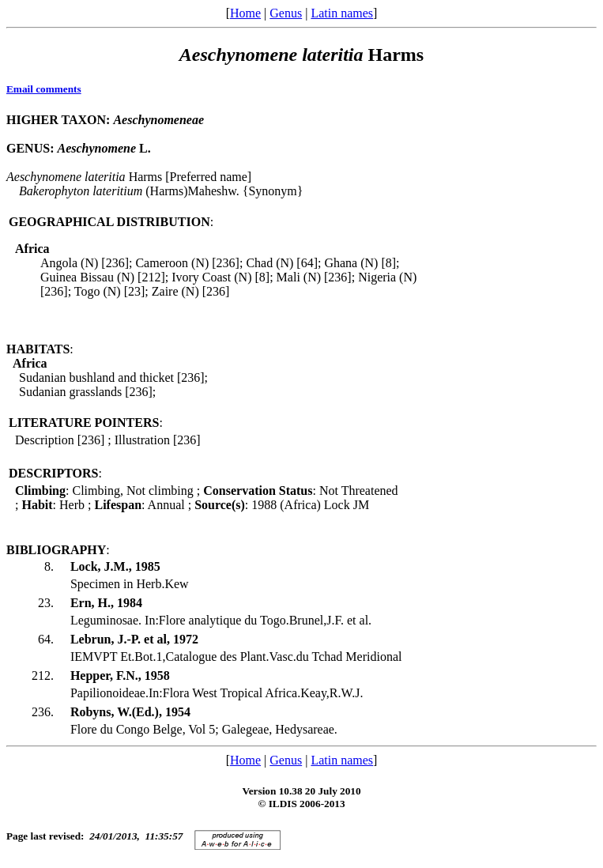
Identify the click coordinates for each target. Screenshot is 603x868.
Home (245, 13)
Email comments (44, 89)
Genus (286, 13)
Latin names (342, 13)
